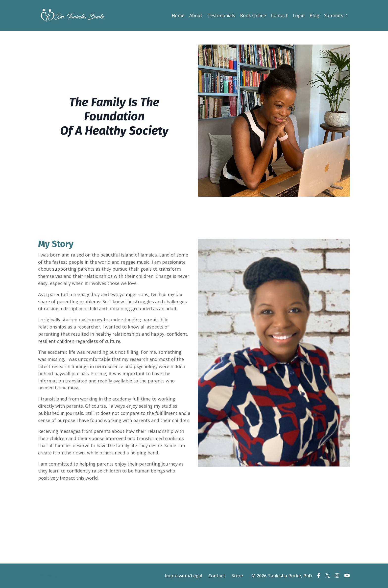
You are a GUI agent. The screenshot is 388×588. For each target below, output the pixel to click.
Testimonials (221, 15)
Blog (314, 15)
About (196, 15)
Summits (336, 15)
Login (299, 15)
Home (178, 15)
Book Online (253, 15)
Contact (279, 15)
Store (237, 576)
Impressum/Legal (183, 576)
